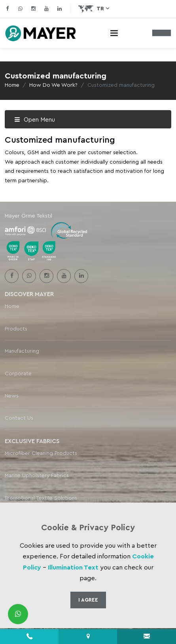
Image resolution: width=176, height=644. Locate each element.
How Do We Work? (53, 85)
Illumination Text (73, 568)
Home (12, 85)
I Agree (88, 600)
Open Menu (35, 120)
